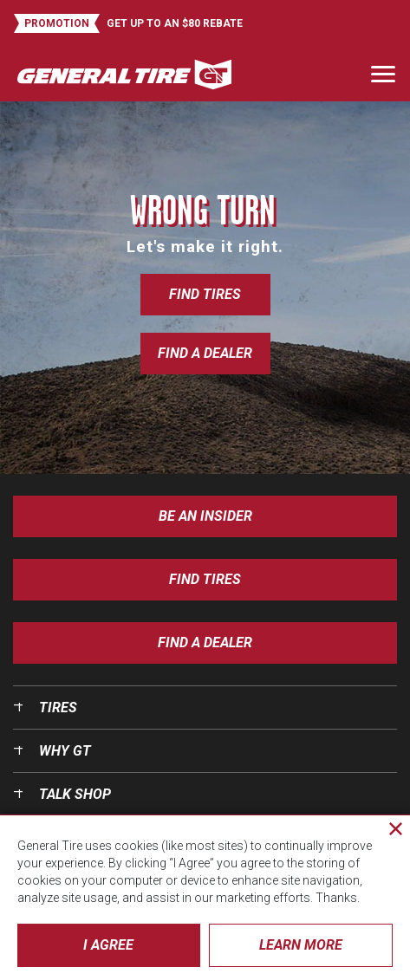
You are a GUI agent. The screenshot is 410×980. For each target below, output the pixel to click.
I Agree (108, 945)
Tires (58, 707)
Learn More (301, 945)
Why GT (65, 751)
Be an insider (205, 516)
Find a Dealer (205, 353)
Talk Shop (75, 794)
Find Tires (205, 294)
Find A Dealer (205, 643)
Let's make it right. (205, 247)
